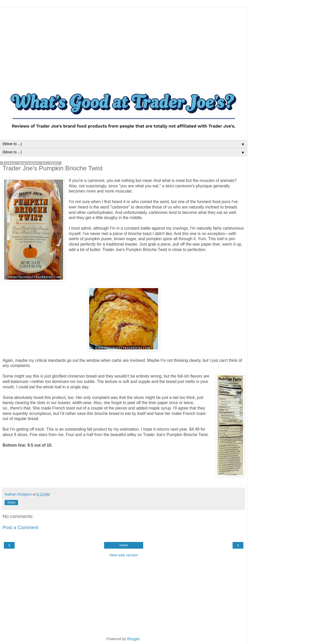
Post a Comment (20, 527)
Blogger (134, 639)
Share (11, 503)
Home (124, 545)
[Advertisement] (124, 44)
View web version (124, 555)
